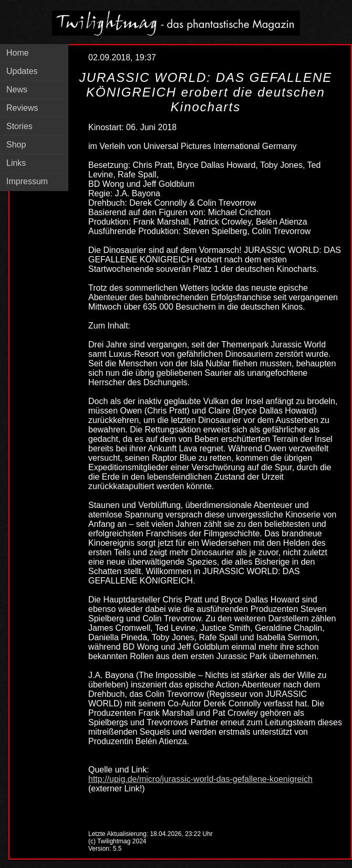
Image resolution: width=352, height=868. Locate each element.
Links (16, 163)
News (17, 89)
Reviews (22, 108)
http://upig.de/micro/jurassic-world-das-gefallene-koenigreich (200, 779)
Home (18, 53)
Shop (16, 145)
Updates (22, 71)
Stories (19, 126)
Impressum (27, 181)
